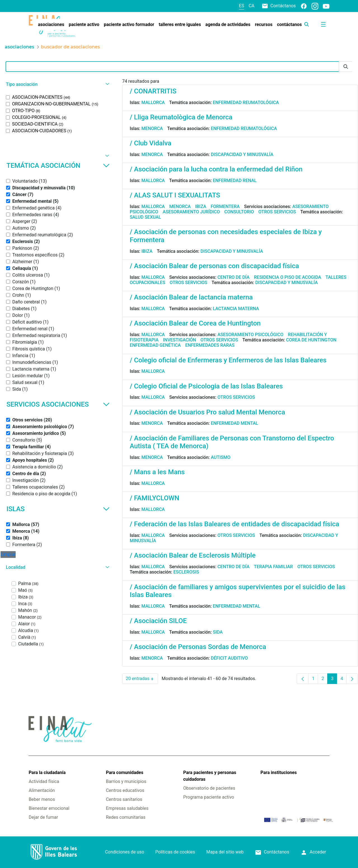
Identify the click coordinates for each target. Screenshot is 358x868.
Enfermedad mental (235, 423)
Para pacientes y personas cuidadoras (210, 776)
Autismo (221, 457)
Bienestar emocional (49, 808)
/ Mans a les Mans (157, 472)
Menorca (152, 128)
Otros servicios (277, 212)
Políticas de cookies (175, 852)
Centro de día (233, 277)
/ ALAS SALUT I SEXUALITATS (175, 195)
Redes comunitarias (126, 817)
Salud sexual (145, 217)
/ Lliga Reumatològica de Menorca (181, 117)
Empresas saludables (127, 808)
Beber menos (42, 799)
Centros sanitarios (124, 799)
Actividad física (44, 781)
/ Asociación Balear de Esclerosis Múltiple (193, 555)
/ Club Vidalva (151, 143)
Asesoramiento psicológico (250, 335)
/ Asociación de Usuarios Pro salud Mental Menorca (208, 412)
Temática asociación (58, 166)
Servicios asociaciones (58, 404)
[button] (57, 84)
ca (252, 6)
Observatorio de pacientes (209, 788)
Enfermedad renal (235, 181)
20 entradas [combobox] (142, 679)
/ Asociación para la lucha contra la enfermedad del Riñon (216, 169)
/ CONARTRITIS (153, 91)
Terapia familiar (273, 567)
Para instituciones (279, 773)
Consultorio (239, 212)
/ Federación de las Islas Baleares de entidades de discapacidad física (235, 524)
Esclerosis (186, 572)
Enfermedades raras (210, 345)
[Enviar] (346, 67)
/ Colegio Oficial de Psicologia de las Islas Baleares (206, 386)
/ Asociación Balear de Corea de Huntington (195, 323)
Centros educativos (125, 790)
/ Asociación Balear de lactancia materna (191, 297)
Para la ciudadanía (47, 773)
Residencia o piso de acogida (288, 277)
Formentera (225, 207)
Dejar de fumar (43, 817)
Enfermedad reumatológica (246, 102)
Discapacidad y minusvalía (242, 155)
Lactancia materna (236, 309)
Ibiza (201, 207)
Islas (58, 509)
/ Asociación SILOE (158, 621)
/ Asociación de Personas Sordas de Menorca (198, 647)
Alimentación (42, 790)
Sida (218, 632)
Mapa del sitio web (225, 852)
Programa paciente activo (209, 797)
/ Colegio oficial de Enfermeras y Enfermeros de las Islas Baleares (228, 360)
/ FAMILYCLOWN (155, 498)
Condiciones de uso (124, 852)
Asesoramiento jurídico (191, 212)
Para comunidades (125, 773)
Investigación (180, 340)
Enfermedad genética (155, 345)
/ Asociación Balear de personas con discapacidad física (214, 266)
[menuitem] (51, 25)
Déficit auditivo (229, 658)
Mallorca (153, 102)
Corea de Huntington (311, 340)
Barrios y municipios (126, 781)
